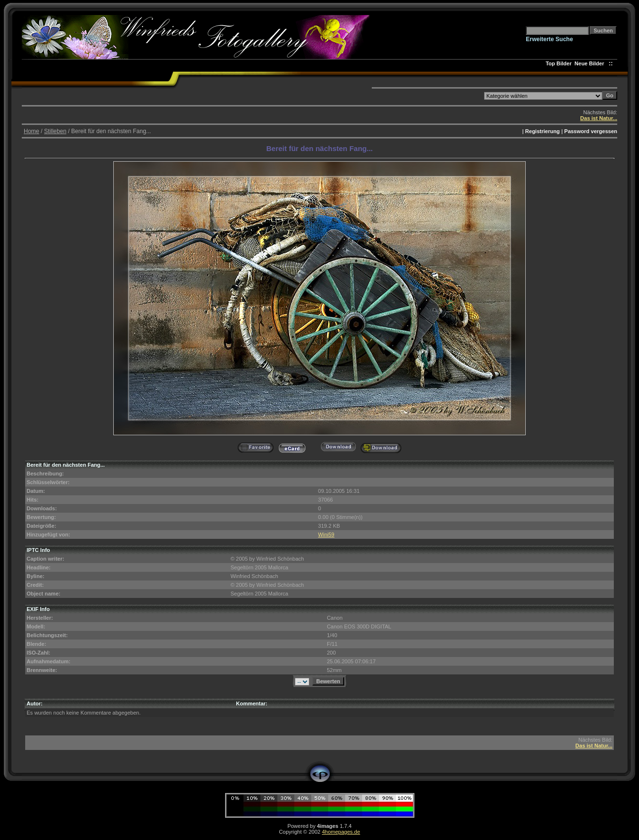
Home (31, 131)
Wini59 (326, 535)
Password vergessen (591, 131)
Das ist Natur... (599, 118)
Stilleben (55, 131)
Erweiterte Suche (549, 39)
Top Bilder (559, 63)
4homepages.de (341, 832)
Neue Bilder (591, 63)
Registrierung (543, 131)
